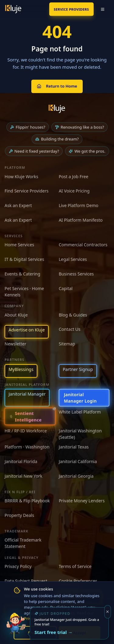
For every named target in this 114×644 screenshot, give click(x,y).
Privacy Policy (18, 566)
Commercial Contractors (83, 245)
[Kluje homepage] (57, 109)
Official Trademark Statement (23, 543)
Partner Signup (78, 369)
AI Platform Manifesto (81, 220)
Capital (66, 288)
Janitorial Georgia (76, 476)
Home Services (19, 245)
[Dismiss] (108, 612)
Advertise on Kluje (27, 330)
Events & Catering (22, 274)
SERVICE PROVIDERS (71, 9)
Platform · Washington (27, 447)
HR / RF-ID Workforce (26, 431)
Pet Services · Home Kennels (24, 292)
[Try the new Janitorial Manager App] (16, 628)
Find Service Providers (27, 191)
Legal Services (73, 259)
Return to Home (57, 86)
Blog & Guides (73, 315)
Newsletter (16, 344)
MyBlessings (21, 369)
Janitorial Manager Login (80, 398)
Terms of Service (75, 566)
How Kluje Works (21, 177)
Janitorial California (78, 461)
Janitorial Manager (27, 394)
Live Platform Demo (79, 205)
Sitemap (67, 344)
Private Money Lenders (82, 501)
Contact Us (69, 329)
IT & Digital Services (24, 259)
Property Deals (19, 515)
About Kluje (16, 315)
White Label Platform (80, 412)
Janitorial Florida (21, 461)
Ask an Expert (18, 205)
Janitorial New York (23, 476)
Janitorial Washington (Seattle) (80, 434)
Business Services (76, 274)
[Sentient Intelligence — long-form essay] (30, 417)
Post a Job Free (73, 177)
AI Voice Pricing (74, 191)
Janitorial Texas (74, 447)
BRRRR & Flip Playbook (27, 501)
